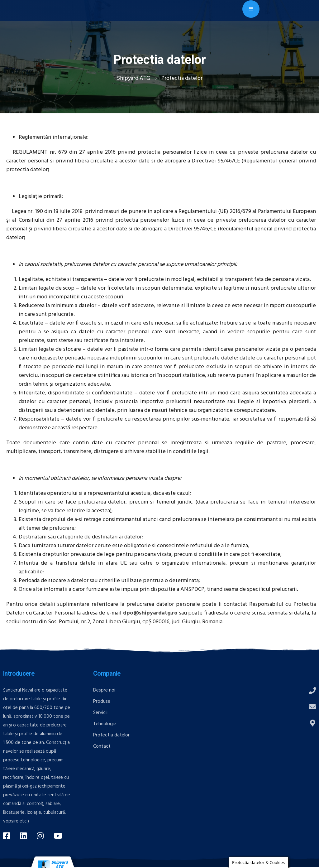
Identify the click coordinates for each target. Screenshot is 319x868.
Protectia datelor (111, 735)
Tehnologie (105, 724)
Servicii (100, 713)
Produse (102, 702)
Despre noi (104, 690)
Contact (102, 746)
